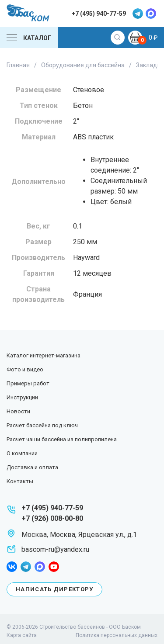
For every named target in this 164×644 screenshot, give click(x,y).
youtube (54, 567)
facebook (12, 567)
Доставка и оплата (32, 467)
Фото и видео (25, 369)
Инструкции (22, 397)
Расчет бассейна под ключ (42, 425)
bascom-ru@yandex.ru (55, 549)
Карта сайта (22, 635)
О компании (22, 453)
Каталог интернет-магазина (44, 355)
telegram (138, 14)
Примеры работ (28, 383)
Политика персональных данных (117, 635)
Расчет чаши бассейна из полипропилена (62, 439)
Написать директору (54, 589)
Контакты (20, 481)
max (151, 14)
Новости (18, 411)
